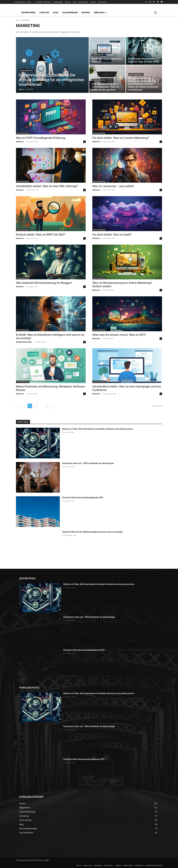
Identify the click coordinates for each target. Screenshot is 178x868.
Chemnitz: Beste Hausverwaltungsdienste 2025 (83, 498)
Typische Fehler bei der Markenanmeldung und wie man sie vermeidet (92, 532)
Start (18, 20)
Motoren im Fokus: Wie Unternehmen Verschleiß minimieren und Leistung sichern (97, 429)
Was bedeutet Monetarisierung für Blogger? (44, 283)
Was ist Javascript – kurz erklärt (113, 186)
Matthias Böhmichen (24, 342)
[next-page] (53, 406)
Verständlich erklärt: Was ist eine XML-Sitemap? (47, 186)
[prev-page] (18, 406)
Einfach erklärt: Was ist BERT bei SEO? (41, 235)
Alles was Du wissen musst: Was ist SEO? (119, 335)
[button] (155, 13)
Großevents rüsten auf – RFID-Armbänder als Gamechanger (88, 463)
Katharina (20, 142)
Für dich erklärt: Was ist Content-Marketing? (121, 138)
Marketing (97, 55)
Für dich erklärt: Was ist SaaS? (112, 235)
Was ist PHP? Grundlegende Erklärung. (41, 138)
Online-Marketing (26, 71)
